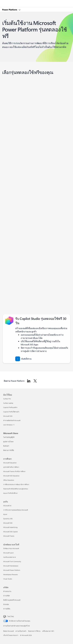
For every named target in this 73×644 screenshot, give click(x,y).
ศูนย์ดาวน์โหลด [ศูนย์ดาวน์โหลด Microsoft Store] (8, 442)
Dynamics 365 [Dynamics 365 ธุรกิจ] (8, 519)
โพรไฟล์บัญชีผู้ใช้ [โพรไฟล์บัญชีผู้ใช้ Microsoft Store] (9, 437)
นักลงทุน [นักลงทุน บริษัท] (6, 604)
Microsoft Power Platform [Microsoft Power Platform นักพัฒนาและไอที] (12, 570)
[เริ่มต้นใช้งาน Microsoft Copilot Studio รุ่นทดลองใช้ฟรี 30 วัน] (23, 359)
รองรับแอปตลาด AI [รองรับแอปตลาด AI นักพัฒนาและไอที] (10, 557)
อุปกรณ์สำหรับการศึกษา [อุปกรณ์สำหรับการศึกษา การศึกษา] (11, 467)
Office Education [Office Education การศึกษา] (9, 480)
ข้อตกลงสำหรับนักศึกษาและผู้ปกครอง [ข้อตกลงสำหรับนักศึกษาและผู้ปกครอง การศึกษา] (16, 489)
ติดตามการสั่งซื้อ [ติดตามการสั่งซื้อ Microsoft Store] (9, 450)
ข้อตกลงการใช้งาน (34, 631)
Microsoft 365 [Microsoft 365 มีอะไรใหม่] (8, 416)
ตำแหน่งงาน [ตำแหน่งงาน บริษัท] (7, 591)
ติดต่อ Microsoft (9, 631)
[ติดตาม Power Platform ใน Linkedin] (29, 381)
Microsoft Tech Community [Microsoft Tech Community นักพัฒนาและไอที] (12, 561)
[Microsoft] (36, 2)
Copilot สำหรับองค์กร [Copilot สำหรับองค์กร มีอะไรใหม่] (10, 407)
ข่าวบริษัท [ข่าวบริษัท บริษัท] (6, 596)
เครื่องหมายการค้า (48, 631)
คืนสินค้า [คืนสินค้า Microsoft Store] (6, 446)
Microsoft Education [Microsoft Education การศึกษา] (10, 463)
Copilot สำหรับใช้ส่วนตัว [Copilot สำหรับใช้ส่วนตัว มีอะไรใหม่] (11, 412)
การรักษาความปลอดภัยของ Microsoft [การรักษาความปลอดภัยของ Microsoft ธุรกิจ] (16, 510)
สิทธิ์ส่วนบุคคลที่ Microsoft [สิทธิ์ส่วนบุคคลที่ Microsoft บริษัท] (12, 600)
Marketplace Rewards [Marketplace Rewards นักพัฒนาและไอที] (10, 574)
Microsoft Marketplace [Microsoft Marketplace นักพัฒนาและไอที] (11, 566)
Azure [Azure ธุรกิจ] (5, 514)
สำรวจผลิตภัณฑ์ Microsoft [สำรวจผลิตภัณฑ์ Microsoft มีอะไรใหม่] (12, 420)
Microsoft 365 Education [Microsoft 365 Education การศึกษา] (11, 476)
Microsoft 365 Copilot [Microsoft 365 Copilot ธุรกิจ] (10, 532)
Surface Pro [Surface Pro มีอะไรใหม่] (7, 399)
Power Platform (10, 10)
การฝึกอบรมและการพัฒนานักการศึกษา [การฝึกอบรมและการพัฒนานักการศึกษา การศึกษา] (16, 484)
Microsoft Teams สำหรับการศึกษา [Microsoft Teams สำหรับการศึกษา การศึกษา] (14, 471)
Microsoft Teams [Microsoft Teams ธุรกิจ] (9, 536)
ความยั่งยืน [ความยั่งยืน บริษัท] (7, 609)
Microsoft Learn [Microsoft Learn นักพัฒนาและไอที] (8, 553)
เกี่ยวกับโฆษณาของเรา (11, 635)
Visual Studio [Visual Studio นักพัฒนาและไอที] (8, 579)
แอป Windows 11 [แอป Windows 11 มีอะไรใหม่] (9, 425)
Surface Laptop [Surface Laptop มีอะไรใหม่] (8, 403)
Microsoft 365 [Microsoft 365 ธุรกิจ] (8, 523)
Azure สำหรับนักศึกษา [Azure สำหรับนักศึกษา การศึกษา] (10, 493)
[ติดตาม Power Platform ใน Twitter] (35, 381)
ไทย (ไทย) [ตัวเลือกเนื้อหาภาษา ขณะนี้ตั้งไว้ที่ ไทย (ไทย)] (11, 616)
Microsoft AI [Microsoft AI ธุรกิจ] (7, 506)
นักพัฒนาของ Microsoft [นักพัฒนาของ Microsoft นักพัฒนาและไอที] (11, 548)
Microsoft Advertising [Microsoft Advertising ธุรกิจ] (10, 527)
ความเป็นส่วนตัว (21, 631)
